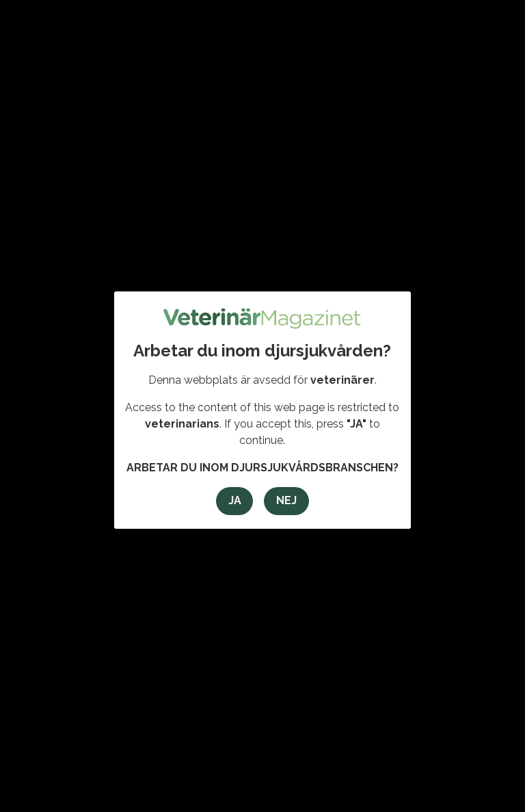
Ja (235, 500)
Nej (286, 500)
